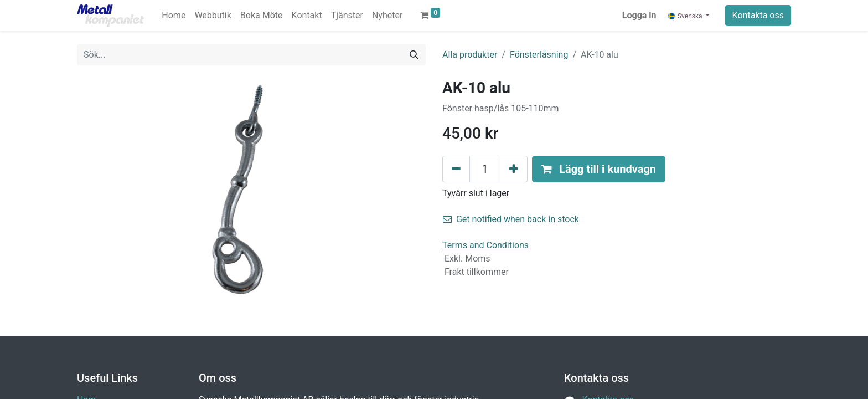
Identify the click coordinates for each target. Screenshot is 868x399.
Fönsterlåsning (539, 55)
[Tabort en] (456, 169)
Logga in (639, 15)
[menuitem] (174, 16)
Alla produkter (470, 55)
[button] (599, 169)
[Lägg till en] (514, 169)
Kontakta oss (758, 15)
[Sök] (414, 55)
